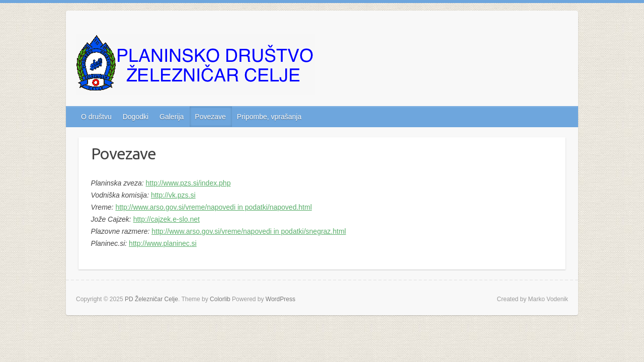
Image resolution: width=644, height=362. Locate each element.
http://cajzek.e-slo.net (167, 219)
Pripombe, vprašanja (269, 117)
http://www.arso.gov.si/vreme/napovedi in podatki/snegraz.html (249, 231)
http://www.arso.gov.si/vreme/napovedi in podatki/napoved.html (213, 207)
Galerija (172, 117)
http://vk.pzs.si (173, 195)
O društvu (96, 117)
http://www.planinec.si (163, 243)
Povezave (210, 117)
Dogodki (136, 117)
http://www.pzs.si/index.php (188, 183)
